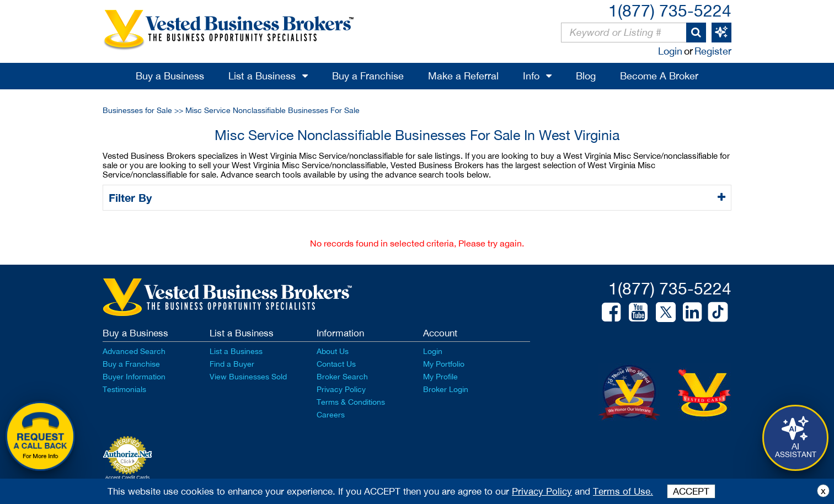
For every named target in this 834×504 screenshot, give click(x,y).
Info (531, 76)
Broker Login (446, 389)
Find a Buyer (232, 364)
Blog (586, 76)
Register (713, 51)
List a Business (262, 76)
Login (670, 51)
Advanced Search (134, 351)
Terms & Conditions (351, 402)
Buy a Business (170, 76)
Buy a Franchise (368, 76)
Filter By (132, 197)
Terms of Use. (623, 491)
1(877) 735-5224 (670, 10)
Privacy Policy (341, 389)
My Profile (440, 377)
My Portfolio (444, 364)
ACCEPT (691, 491)
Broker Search (342, 377)
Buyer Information (134, 377)
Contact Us (336, 364)
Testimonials (124, 389)
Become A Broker (659, 76)
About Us (333, 351)
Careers (331, 415)
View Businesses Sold (248, 377)
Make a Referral (463, 76)
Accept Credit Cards (128, 478)
